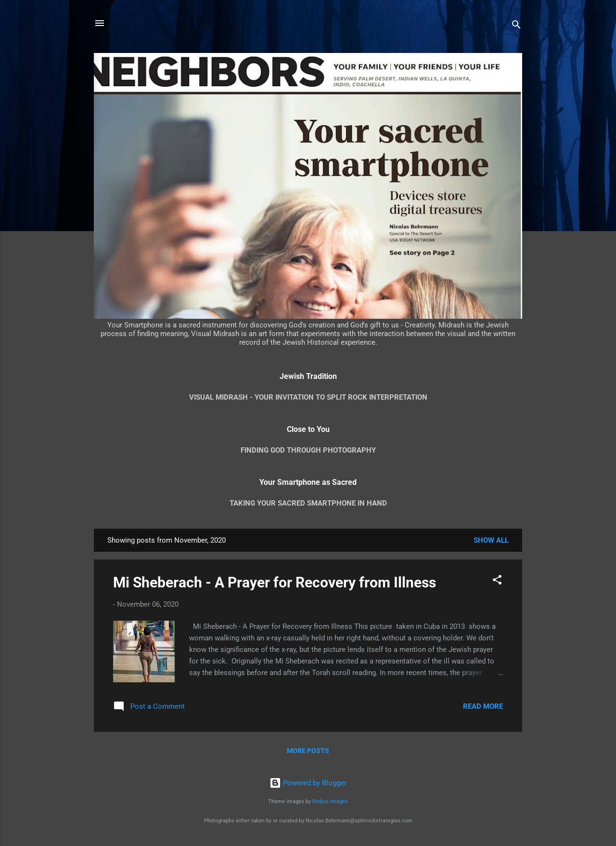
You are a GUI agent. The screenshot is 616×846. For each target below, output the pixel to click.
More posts (308, 751)
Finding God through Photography (308, 450)
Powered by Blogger (308, 783)
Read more (483, 706)
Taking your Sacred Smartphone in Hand (308, 503)
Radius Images (330, 801)
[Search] (516, 26)
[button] (497, 581)
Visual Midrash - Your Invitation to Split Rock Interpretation (308, 397)
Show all (491, 540)
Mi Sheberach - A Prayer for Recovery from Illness (275, 582)
